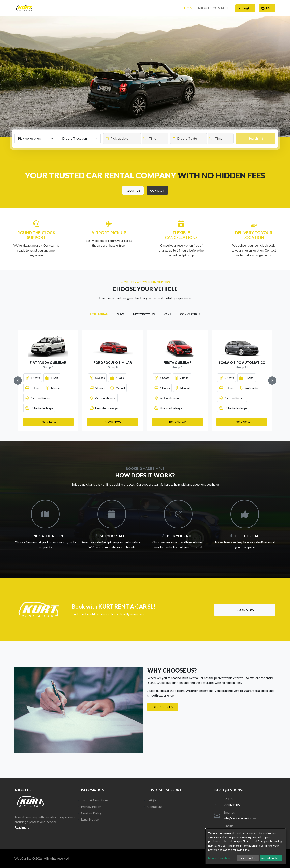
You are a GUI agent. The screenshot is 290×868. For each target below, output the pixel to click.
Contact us (155, 806)
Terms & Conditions (95, 800)
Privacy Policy (91, 806)
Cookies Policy (91, 813)
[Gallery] (145, 380)
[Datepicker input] (122, 138)
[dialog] (246, 846)
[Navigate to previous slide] (18, 380)
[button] (133, 190)
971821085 (232, 805)
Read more (22, 827)
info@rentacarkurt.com (240, 818)
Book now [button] (245, 610)
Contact (221, 8)
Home (189, 8)
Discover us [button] (163, 707)
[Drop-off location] (80, 138)
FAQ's (152, 800)
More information (219, 858)
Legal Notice (90, 819)
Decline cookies (248, 858)
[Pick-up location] (35, 138)
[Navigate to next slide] (272, 380)
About (204, 8)
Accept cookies (271, 858)
